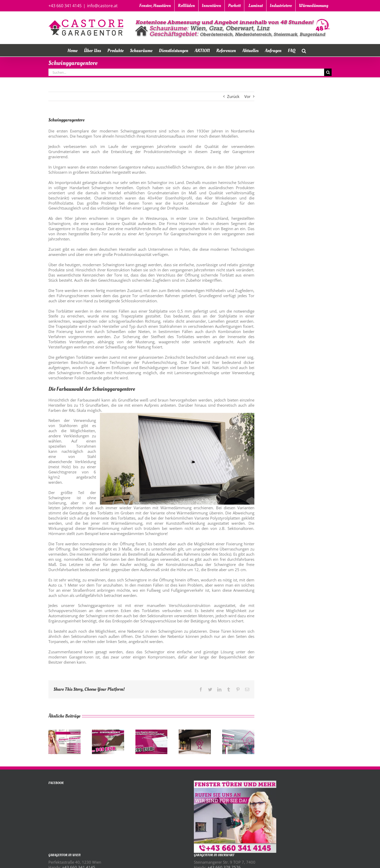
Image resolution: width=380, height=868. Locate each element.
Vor (247, 96)
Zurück (233, 96)
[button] (304, 50)
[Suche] (328, 72)
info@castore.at (102, 6)
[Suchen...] (186, 72)
